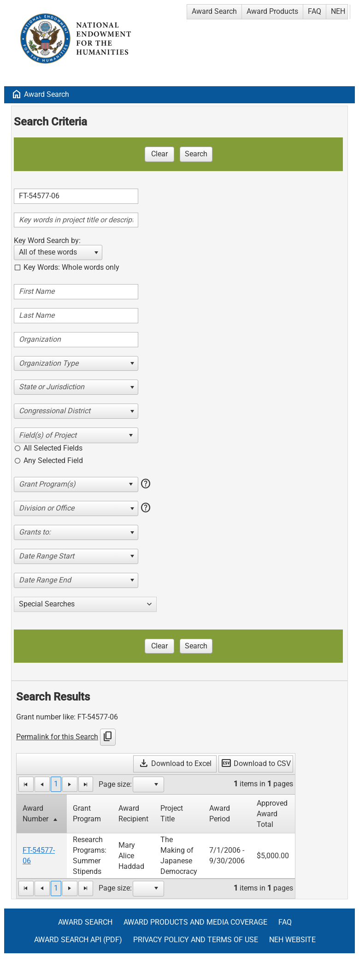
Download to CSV (256, 763)
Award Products (272, 11)
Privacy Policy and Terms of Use (196, 940)
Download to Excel (175, 763)
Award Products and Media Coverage (195, 922)
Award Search (214, 11)
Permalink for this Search (57, 737)
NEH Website (292, 940)
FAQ (315, 11)
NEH (338, 11)
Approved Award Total (272, 814)
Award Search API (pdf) (78, 940)
